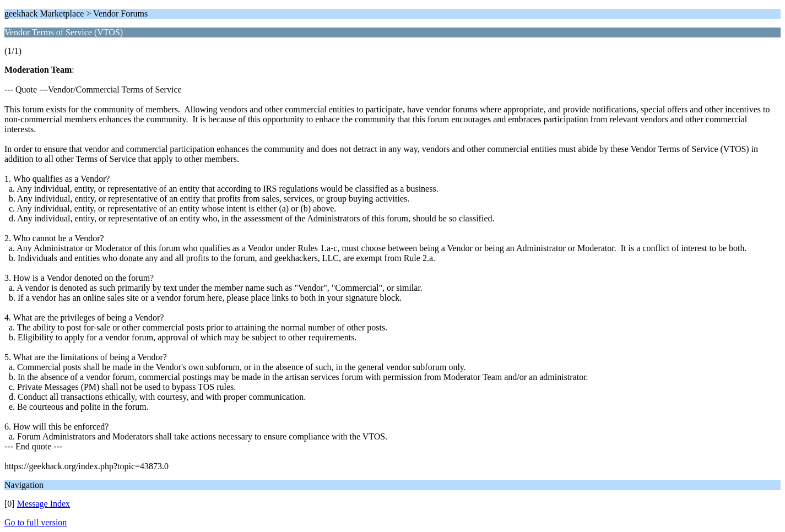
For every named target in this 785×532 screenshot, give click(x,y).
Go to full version (36, 522)
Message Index (44, 504)
